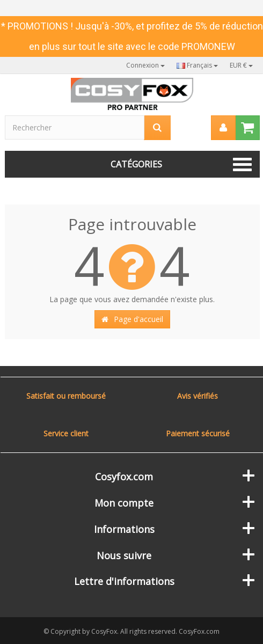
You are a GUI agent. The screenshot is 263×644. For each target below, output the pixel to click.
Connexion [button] (145, 65)
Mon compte (124, 503)
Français (197, 65)
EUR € (241, 65)
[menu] (223, 128)
